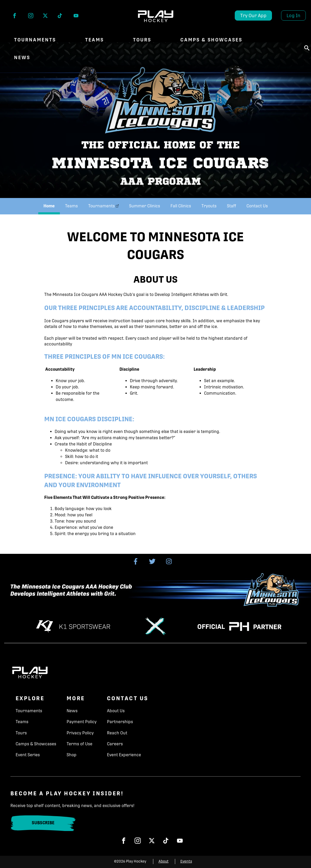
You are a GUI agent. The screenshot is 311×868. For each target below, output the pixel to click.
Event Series (28, 755)
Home (49, 206)
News (72, 711)
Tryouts (209, 206)
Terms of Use (80, 744)
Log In (293, 16)
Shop (72, 755)
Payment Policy (82, 722)
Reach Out (117, 733)
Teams (94, 40)
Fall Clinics (181, 206)
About (164, 861)
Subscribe (43, 823)
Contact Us (257, 206)
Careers (115, 744)
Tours (142, 40)
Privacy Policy (80, 733)
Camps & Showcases (211, 40)
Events (186, 861)
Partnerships (120, 722)
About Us (116, 711)
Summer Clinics (145, 206)
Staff (231, 206)
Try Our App (253, 16)
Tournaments (35, 40)
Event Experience (124, 755)
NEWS (22, 57)
